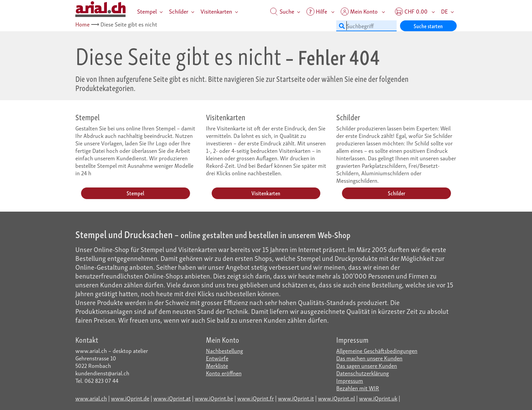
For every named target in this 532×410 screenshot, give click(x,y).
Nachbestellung (224, 350)
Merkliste (217, 365)
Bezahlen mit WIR (358, 388)
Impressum (350, 380)
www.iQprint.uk (378, 398)
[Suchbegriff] (366, 26)
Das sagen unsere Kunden (367, 365)
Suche (282, 11)
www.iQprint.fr (255, 398)
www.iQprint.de (130, 398)
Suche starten (428, 26)
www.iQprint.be (214, 398)
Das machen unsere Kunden (369, 358)
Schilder (179, 11)
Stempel (147, 11)
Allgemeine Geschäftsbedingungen (377, 350)
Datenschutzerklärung (363, 373)
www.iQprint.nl (336, 398)
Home (82, 24)
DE (444, 11)
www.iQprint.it (296, 398)
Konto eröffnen (224, 373)
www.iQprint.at (172, 398)
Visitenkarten (216, 11)
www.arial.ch (91, 398)
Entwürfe (217, 358)
